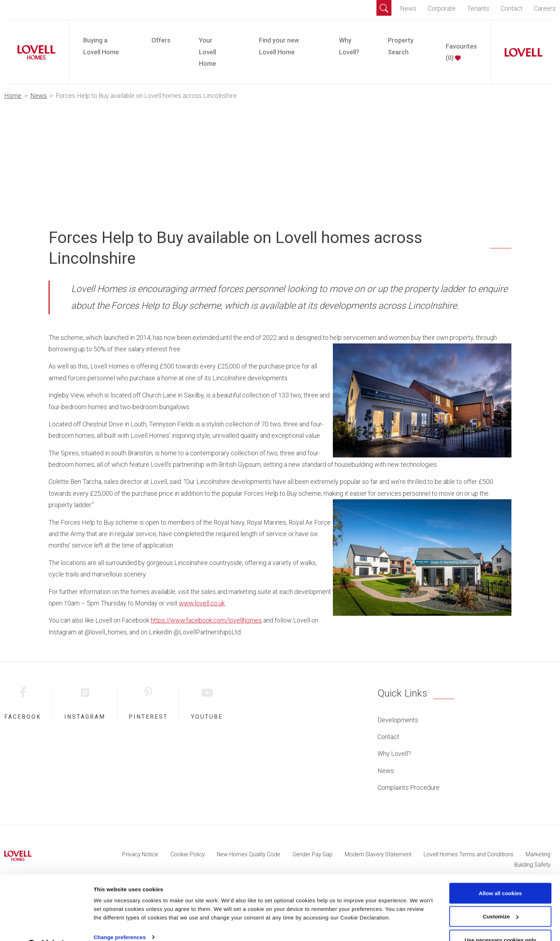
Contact (512, 8)
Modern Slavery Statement (378, 854)
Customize (501, 899)
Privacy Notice (140, 854)
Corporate (442, 8)
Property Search (401, 46)
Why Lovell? (349, 46)
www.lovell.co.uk (202, 603)
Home (13, 96)
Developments (398, 720)
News (408, 8)
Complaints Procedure (409, 788)
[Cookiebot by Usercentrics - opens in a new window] (46, 927)
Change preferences (120, 919)
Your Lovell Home (207, 52)
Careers (545, 8)
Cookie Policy (187, 854)
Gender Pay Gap (312, 854)
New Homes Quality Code (249, 854)
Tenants (478, 8)
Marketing (538, 854)
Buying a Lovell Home (101, 46)
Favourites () (461, 52)
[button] (384, 8)
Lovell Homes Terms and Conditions (469, 854)
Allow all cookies (501, 875)
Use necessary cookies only (500, 922)
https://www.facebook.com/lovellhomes (206, 620)
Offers (161, 40)
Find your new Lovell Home (279, 46)
